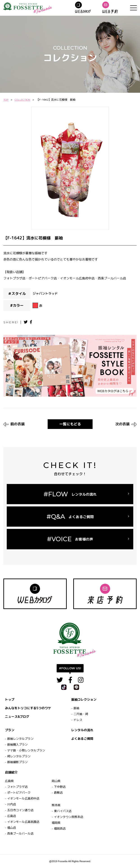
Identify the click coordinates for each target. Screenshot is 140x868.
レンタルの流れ (82, 730)
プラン (10, 730)
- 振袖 (75, 708)
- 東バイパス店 (62, 811)
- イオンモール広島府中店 (22, 798)
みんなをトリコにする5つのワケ (28, 708)
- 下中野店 (59, 787)
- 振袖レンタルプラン (19, 739)
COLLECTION (22, 100)
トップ (10, 699)
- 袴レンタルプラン (18, 756)
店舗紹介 (11, 772)
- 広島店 (10, 816)
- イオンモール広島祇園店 (22, 822)
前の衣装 (14, 424)
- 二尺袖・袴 (80, 714)
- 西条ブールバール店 (19, 833)
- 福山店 (10, 828)
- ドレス (77, 720)
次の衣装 (126, 424)
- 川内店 (10, 804)
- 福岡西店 (59, 828)
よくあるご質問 (82, 739)
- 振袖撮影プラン (16, 762)
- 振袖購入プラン (16, 744)
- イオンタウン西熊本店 (67, 817)
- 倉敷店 (57, 793)
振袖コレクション (84, 699)
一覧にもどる (70, 424)
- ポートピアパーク (18, 793)
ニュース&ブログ (17, 717)
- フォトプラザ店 (16, 787)
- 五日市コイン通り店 (19, 810)
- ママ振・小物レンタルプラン (25, 750)
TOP (6, 100)
